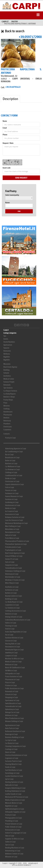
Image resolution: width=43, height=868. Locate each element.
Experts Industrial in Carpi (14, 484)
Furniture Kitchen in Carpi (14, 638)
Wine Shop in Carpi (12, 583)
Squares (6, 348)
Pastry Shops (8, 400)
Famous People (9, 382)
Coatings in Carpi (11, 749)
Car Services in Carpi (12, 608)
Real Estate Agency (10, 367)
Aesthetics (7, 376)
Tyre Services (8, 388)
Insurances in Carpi (12, 514)
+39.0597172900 (30, 37)
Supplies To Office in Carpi (14, 839)
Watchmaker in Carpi (13, 577)
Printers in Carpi (11, 685)
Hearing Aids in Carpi (13, 644)
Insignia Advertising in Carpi (15, 788)
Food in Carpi (10, 629)
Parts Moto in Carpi (12, 538)
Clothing (6, 409)
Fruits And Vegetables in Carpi (16, 632)
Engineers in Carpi (12, 758)
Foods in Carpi (10, 767)
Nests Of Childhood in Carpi (15, 668)
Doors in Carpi (10, 752)
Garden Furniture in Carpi (14, 776)
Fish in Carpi (10, 487)
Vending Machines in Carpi (15, 848)
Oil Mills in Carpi (11, 671)
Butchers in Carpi (11, 464)
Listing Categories (10, 333)
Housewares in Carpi (12, 647)
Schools (6, 373)
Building (6, 370)
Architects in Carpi (12, 590)
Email (5, 128)
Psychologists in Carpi (13, 550)
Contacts (7, 434)
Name (5, 121)
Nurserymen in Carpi (12, 532)
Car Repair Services (10, 391)
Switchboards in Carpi (13, 703)
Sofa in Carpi (10, 562)
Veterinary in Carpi (12, 574)
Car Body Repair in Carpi (14, 602)
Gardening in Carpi (12, 502)
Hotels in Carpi (10, 508)
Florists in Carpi (11, 490)
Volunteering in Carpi (13, 851)
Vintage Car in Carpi (12, 712)
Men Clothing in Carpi (13, 526)
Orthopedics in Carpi (12, 674)
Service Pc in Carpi (12, 559)
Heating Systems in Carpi (14, 782)
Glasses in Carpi (11, 641)
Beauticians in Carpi (12, 458)
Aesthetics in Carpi (12, 587)
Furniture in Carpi (11, 499)
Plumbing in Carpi (12, 821)
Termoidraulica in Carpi (13, 568)
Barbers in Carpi (11, 593)
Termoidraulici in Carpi (13, 706)
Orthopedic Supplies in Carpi (15, 812)
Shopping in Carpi (12, 697)
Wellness (7, 354)
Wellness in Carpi (11, 715)
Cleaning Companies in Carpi (15, 746)
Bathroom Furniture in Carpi (15, 731)
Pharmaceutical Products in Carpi (17, 541)
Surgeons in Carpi (11, 565)
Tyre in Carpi (10, 845)
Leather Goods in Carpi (13, 794)
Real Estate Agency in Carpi (15, 553)
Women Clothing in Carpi (14, 721)
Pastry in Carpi (10, 438)
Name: (8, 203)
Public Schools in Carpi (13, 827)
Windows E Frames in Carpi (15, 580)
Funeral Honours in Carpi (14, 496)
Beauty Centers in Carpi (13, 596)
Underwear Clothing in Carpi (15, 571)
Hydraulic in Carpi (11, 785)
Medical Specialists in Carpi (15, 800)
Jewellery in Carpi (11, 653)
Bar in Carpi (9, 455)
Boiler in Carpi (10, 461)
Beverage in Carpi (11, 734)
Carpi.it (5, 22)
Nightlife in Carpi (11, 806)
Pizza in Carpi (10, 682)
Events (6, 339)
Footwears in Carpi (12, 493)
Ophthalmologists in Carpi (15, 809)
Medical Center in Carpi (13, 662)
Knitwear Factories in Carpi (15, 517)
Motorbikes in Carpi (12, 529)
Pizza (5, 403)
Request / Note (8, 143)
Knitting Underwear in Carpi (15, 791)
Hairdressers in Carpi (13, 505)
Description (10, 99)
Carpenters (7, 430)
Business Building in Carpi (15, 737)
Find (19, 211)
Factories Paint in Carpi (13, 761)
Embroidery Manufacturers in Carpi (18, 620)
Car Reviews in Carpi (12, 469)
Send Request (21, 178)
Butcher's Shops (9, 397)
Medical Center (9, 379)
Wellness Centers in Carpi (14, 854)
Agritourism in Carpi (12, 725)
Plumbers (7, 424)
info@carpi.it (33, 863)
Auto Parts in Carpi (12, 728)
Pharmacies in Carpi (12, 680)
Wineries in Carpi (11, 857)
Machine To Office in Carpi (14, 659)
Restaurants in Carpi (12, 830)
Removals (7, 385)
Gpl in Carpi (9, 779)
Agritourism (8, 345)
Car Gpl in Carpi (11, 740)
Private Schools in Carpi (14, 824)
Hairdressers (8, 412)
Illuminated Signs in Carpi (14, 650)
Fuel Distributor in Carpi (14, 770)
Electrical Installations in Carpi (16, 755)
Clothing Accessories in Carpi (15, 611)
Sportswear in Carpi (12, 700)
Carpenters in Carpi (12, 605)
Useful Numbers (9, 342)
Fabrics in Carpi (11, 623)
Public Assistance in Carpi (14, 688)
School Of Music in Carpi (14, 556)
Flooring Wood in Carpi (13, 764)
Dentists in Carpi (11, 614)
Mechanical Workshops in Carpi (16, 523)
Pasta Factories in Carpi (14, 677)
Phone (5, 135)
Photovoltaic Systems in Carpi (16, 544)
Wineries (7, 406)
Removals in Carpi (12, 691)
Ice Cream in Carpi (12, 511)
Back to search (13, 31)
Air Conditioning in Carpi (14, 452)
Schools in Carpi (11, 694)
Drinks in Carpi (10, 478)
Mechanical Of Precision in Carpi (17, 797)
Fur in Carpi (9, 635)
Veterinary (7, 421)
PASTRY (15, 22)
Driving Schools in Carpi (14, 617)
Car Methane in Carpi (13, 466)
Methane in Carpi (11, 665)
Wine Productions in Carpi (14, 718)
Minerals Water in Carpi (14, 803)
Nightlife (7, 357)
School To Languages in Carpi (16, 833)
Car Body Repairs (10, 394)
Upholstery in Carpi (12, 709)
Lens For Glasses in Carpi (14, 520)
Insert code (7, 168)
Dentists (6, 418)
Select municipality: (12, 195)
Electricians (8, 427)
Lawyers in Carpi (11, 656)
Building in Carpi (11, 599)
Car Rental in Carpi (12, 743)
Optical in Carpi (11, 535)
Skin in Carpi (10, 836)
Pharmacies (8, 415)
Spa (5, 336)
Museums (7, 364)
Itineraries (7, 351)
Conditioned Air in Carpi (14, 475)
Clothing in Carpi (11, 472)
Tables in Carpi (10, 842)
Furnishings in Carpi (12, 773)
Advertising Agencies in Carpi (16, 449)
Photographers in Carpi (13, 818)
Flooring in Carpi (11, 626)
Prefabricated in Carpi (13, 547)
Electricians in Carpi (12, 481)
